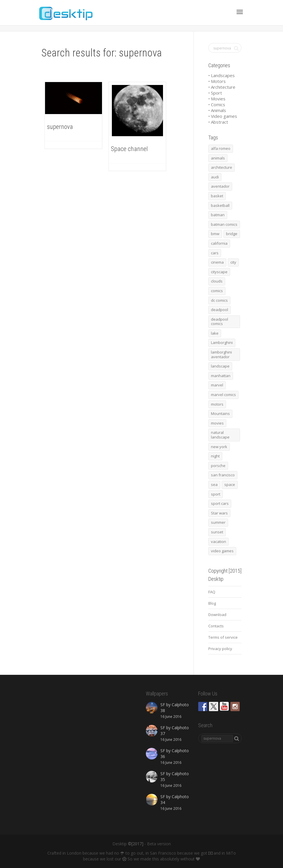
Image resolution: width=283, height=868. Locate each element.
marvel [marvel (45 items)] (217, 385)
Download (217, 615)
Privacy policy (220, 649)
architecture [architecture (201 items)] (222, 167)
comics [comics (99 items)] (217, 291)
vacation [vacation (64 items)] (218, 542)
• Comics (217, 104)
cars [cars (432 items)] (215, 253)
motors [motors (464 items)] (217, 404)
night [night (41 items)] (215, 456)
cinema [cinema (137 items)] (217, 262)
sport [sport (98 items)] (216, 494)
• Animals (217, 110)
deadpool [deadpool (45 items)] (220, 310)
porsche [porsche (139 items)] (218, 466)
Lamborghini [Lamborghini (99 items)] (222, 342)
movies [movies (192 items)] (217, 423)
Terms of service (223, 637)
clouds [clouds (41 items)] (217, 281)
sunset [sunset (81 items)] (217, 532)
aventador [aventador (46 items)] (220, 186)
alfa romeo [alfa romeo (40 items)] (221, 148)
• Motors (217, 81)
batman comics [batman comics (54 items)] (224, 224)
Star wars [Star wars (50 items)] (219, 513)
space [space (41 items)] (230, 484)
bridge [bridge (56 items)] (232, 234)
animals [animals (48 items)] (218, 158)
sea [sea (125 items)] (214, 484)
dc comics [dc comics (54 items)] (219, 300)
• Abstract (218, 122)
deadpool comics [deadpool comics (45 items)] (220, 322)
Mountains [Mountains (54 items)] (220, 413)
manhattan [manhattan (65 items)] (221, 376)
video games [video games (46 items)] (222, 551)
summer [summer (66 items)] (218, 522)
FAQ (212, 592)
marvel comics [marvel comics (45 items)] (223, 395)
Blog (212, 603)
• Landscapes (222, 75)
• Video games (223, 116)
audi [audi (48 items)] (215, 177)
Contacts (216, 626)
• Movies (217, 99)
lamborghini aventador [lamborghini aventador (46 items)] (221, 354)
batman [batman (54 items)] (218, 215)
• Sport (215, 93)
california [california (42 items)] (219, 243)
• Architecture (222, 87)
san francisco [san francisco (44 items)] (223, 475)
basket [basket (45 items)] (217, 196)
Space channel (129, 149)
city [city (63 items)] (233, 262)
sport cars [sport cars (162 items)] (220, 503)
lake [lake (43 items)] (215, 333)
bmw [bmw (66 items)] (215, 234)
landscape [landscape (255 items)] (220, 366)
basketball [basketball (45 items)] (220, 205)
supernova (60, 127)
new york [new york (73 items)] (219, 447)
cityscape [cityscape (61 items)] (219, 272)
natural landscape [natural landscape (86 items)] (220, 435)
